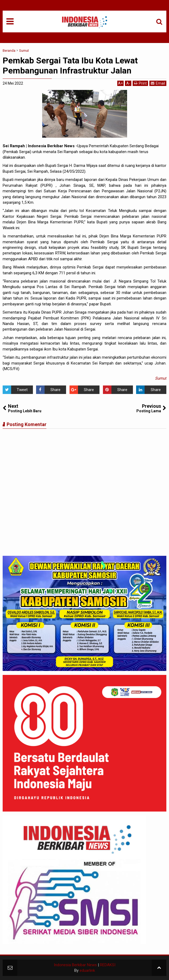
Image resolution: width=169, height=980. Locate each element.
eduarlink (87, 970)
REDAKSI (108, 965)
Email (158, 83)
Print (140, 83)
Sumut (161, 378)
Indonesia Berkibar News (75, 965)
